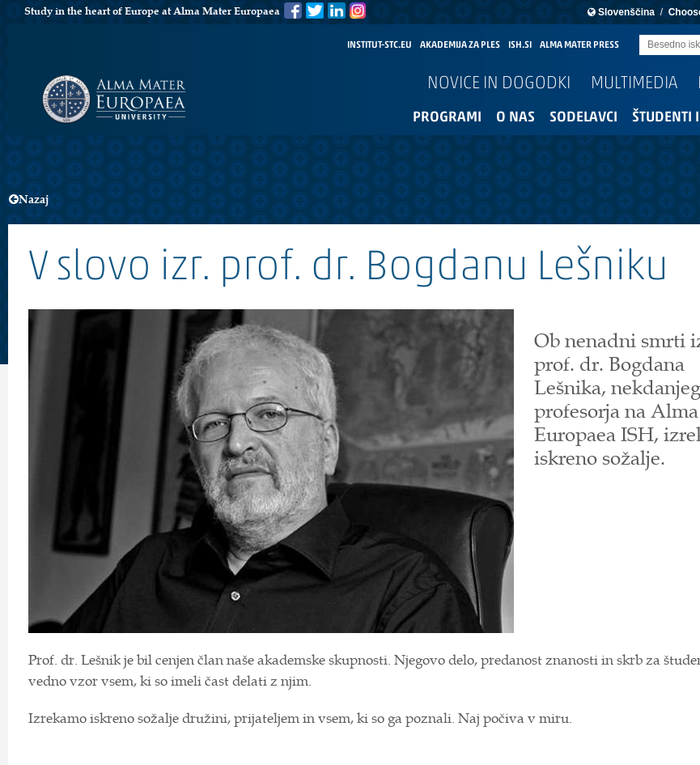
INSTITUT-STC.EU (380, 45)
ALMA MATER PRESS (579, 45)
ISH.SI (520, 45)
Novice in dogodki (499, 84)
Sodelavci (583, 118)
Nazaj (29, 200)
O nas (515, 118)
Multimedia (634, 84)
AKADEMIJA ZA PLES (460, 45)
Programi (447, 118)
